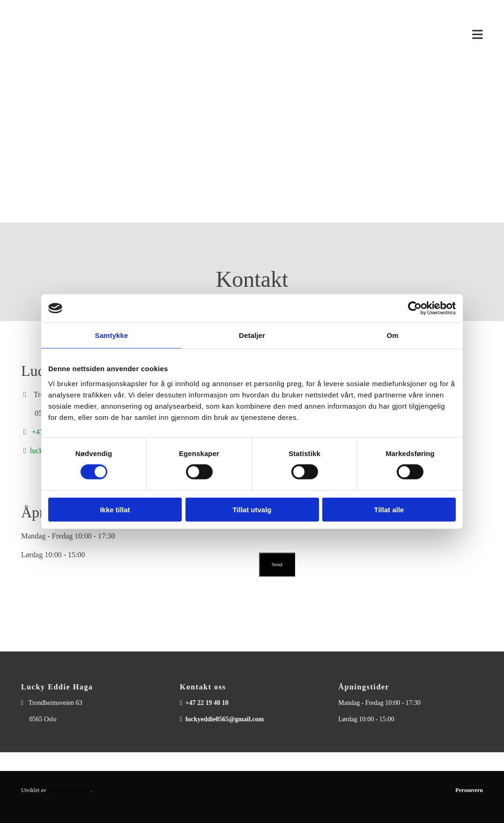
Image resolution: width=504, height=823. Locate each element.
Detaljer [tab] (252, 335)
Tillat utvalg (252, 509)
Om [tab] (392, 335)
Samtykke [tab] (112, 335)
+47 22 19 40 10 (207, 703)
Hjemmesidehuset (69, 790)
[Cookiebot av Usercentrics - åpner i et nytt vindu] (415, 308)
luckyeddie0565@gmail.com (225, 719)
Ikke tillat (115, 509)
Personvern (469, 790)
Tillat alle (389, 509)
